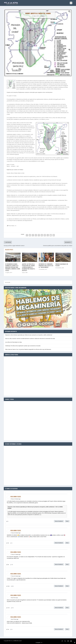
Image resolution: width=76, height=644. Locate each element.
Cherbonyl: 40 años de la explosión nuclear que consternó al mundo (23, 346)
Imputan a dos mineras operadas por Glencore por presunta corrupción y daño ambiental (29, 335)
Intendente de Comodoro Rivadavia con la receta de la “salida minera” (46, 266)
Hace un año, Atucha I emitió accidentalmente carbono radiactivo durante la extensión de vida (30, 339)
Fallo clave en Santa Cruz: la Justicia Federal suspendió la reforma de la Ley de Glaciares (28, 349)
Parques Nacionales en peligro (62, 265)
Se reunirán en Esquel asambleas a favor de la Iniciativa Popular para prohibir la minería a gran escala (13, 267)
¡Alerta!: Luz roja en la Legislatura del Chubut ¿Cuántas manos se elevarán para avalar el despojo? (29, 267)
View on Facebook (59, 521)
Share (67, 521)
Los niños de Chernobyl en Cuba (14, 342)
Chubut (42, 16)
